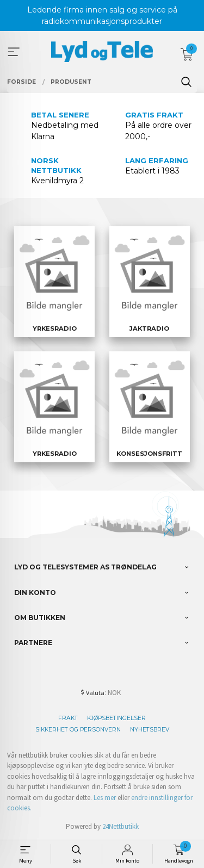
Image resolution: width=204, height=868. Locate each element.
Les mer (105, 798)
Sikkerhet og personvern (78, 730)
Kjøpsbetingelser (116, 718)
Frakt (68, 718)
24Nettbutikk (120, 826)
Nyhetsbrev (150, 730)
